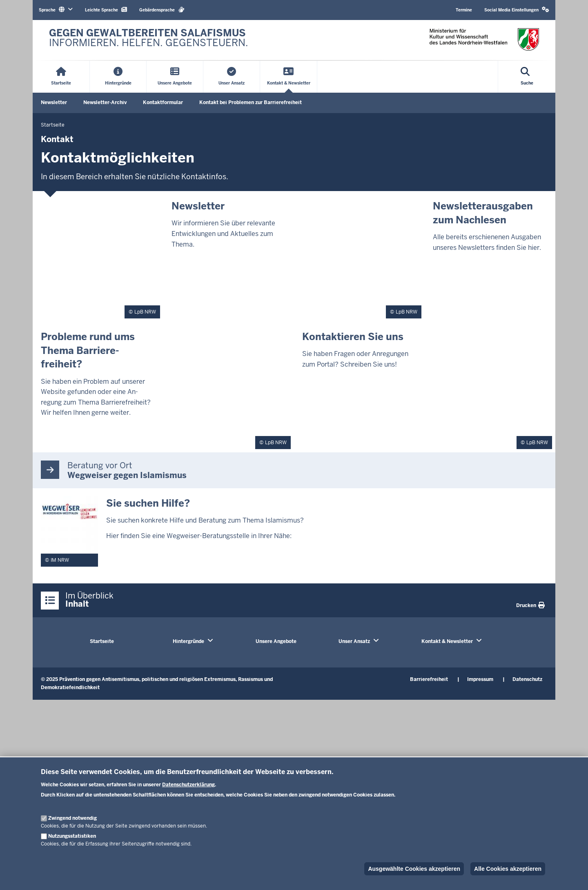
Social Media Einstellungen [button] (517, 10)
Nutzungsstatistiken (72, 836)
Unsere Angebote (276, 641)
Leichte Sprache (106, 10)
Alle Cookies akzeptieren (508, 869)
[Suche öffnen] (527, 77)
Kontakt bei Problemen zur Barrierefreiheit (251, 102)
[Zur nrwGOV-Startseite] (149, 40)
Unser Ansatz (354, 641)
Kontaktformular (163, 102)
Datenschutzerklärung (188, 785)
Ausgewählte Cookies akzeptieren (414, 869)
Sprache (56, 10)
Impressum (480, 679)
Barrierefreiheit (429, 679)
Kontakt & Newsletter (447, 641)
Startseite (102, 641)
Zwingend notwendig (72, 818)
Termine (464, 10)
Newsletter (54, 102)
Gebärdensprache (162, 10)
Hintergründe (188, 641)
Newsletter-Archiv (105, 102)
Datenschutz (527, 679)
